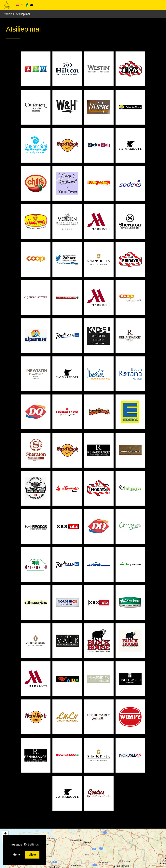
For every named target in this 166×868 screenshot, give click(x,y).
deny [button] (17, 855)
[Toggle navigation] (159, 5)
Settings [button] (31, 844)
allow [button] (32, 855)
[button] (5, 834)
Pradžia (7, 14)
